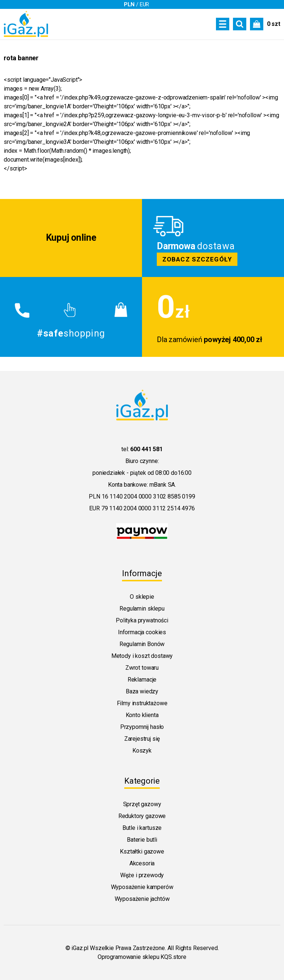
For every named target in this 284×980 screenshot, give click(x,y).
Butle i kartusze (142, 828)
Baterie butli (142, 840)
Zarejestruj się (142, 739)
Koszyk (142, 751)
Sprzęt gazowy (142, 804)
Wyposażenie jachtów (142, 899)
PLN (129, 4)
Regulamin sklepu (142, 609)
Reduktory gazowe (142, 816)
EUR (145, 4)
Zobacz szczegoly (213, 238)
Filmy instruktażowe (142, 703)
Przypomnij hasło (142, 727)
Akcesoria (142, 863)
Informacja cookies (142, 632)
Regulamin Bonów (142, 644)
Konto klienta (142, 715)
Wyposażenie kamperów (142, 887)
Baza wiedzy (142, 691)
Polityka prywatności (142, 620)
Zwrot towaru (142, 668)
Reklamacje (142, 680)
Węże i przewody (142, 875)
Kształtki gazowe (142, 851)
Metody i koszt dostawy (142, 656)
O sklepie (142, 597)
